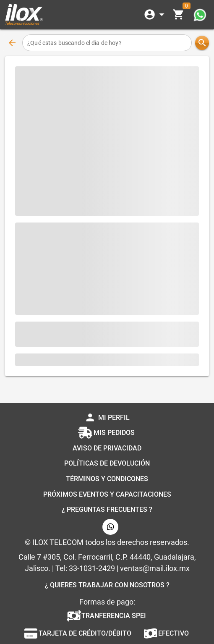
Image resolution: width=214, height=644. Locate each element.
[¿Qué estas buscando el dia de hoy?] (107, 43)
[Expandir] (156, 15)
